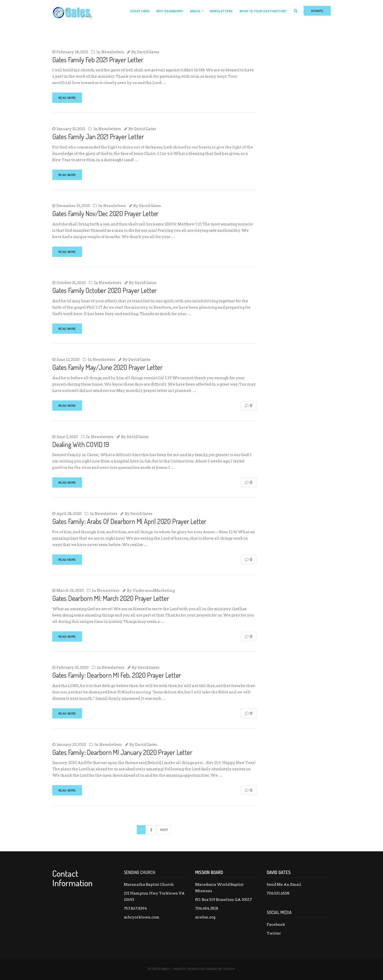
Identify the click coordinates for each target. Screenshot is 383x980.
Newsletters (221, 11)
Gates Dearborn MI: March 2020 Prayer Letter (111, 598)
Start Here (140, 11)
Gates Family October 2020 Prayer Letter (105, 290)
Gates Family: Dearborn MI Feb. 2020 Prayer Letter (117, 675)
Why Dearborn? (170, 11)
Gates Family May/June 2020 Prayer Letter (107, 367)
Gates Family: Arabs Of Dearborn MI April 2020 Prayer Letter (129, 521)
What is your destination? (263, 11)
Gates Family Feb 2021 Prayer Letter (98, 60)
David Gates (148, 52)
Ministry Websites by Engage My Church (204, 969)
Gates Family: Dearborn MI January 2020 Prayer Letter (122, 752)
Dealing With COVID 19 (81, 444)
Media (195, 11)
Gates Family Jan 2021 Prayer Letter (98, 136)
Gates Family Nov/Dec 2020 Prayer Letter (105, 213)
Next (164, 830)
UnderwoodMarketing (154, 591)
